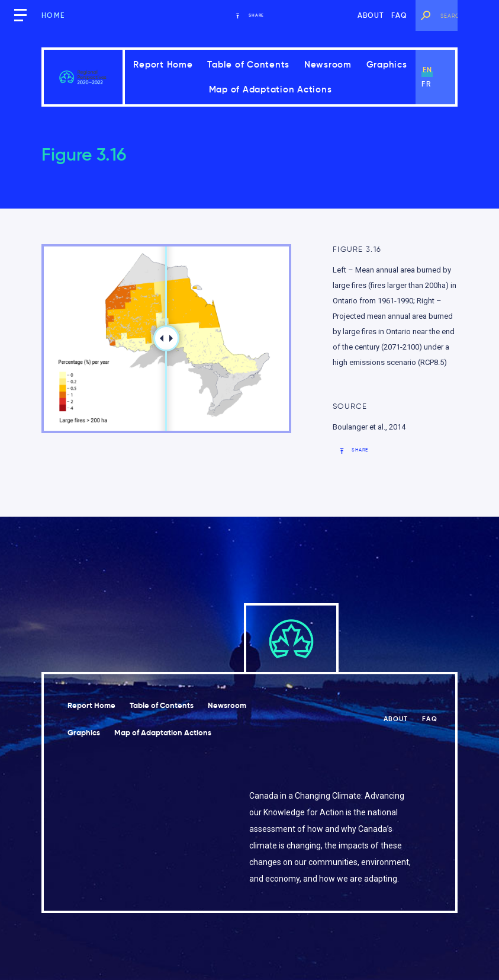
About (371, 15)
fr (426, 84)
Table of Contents (248, 64)
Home (53, 15)
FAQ (400, 15)
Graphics (387, 64)
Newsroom (328, 64)
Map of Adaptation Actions (271, 89)
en (427, 70)
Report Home (163, 64)
